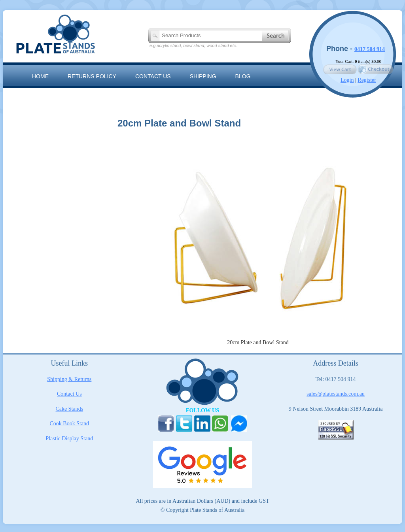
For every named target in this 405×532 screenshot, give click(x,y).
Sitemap (44, 94)
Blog (243, 76)
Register (367, 80)
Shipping (203, 76)
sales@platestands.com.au (336, 394)
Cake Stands (70, 409)
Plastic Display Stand (69, 439)
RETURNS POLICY (92, 76)
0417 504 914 (370, 49)
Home (40, 76)
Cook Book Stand (70, 424)
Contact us (153, 76)
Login (347, 80)
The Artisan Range (104, 94)
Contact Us (69, 394)
